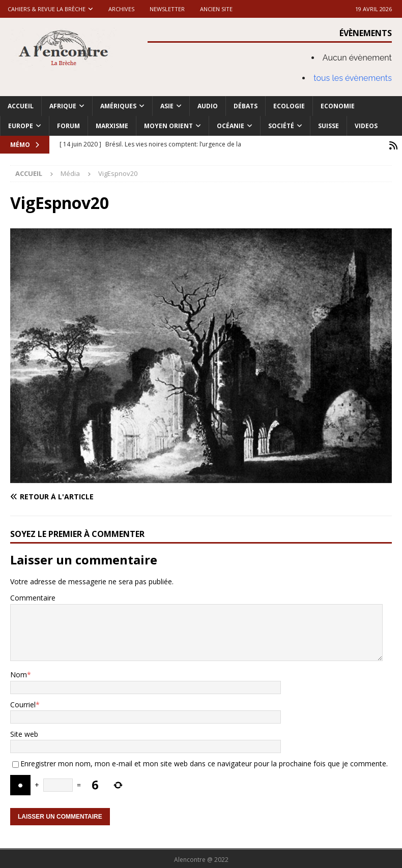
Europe (21, 126)
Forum (68, 126)
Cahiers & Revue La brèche (47, 9)
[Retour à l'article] (103, 495)
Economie (338, 106)
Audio (208, 106)
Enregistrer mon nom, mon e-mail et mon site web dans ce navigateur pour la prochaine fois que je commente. (204, 762)
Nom (19, 673)
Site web (24, 732)
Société (281, 126)
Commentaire (33, 597)
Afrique (63, 106)
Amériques (118, 106)
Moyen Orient (168, 126)
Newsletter (167, 9)
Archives (121, 9)
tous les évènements (353, 78)
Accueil (21, 106)
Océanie (231, 126)
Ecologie (289, 106)
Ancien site (216, 9)
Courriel (23, 703)
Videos (366, 126)
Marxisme (112, 126)
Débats (246, 106)
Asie (167, 106)
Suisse (328, 126)
